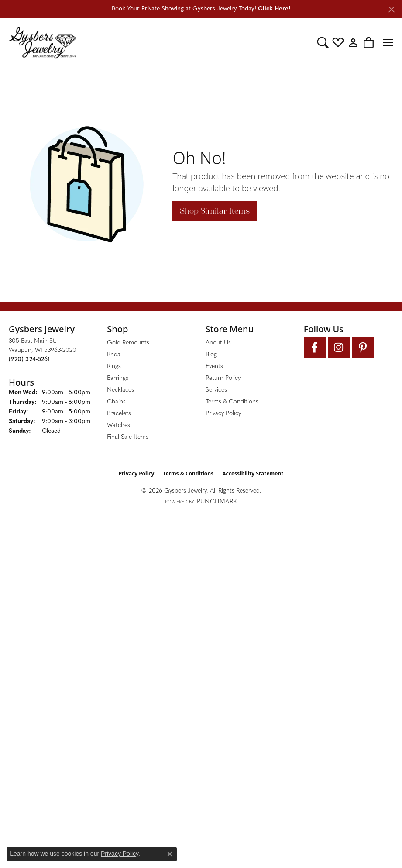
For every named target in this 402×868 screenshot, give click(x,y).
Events (214, 367)
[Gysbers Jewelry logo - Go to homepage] (43, 42)
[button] (323, 42)
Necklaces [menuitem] (120, 390)
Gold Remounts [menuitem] (128, 343)
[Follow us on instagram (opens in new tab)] (339, 348)
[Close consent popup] (170, 854)
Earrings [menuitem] (118, 378)
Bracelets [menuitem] (119, 414)
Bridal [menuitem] (114, 355)
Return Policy (223, 378)
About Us (218, 343)
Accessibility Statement (253, 474)
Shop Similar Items (215, 211)
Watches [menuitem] (119, 425)
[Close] (391, 9)
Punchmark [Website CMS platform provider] (217, 502)
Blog (211, 355)
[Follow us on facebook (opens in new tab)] (315, 348)
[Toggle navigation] (388, 42)
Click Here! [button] (274, 9)
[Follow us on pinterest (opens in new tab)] (363, 348)
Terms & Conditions (232, 402)
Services (216, 390)
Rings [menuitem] (114, 367)
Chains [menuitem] (116, 402)
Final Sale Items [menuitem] (128, 437)
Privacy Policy (223, 414)
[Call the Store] (29, 360)
